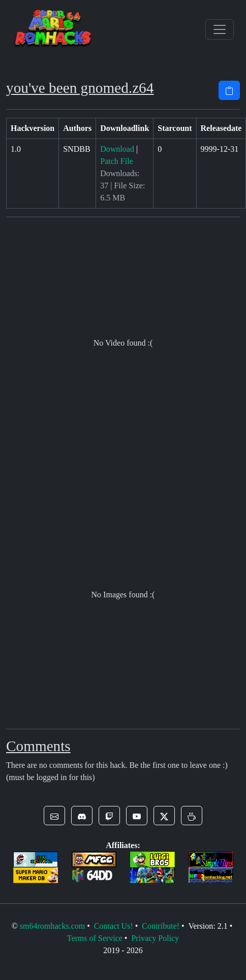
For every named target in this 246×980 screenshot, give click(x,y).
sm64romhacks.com (52, 926)
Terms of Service (95, 938)
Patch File (116, 161)
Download (117, 149)
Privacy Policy (155, 938)
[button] (54, 816)
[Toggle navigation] (220, 29)
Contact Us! (114, 926)
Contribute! (161, 926)
